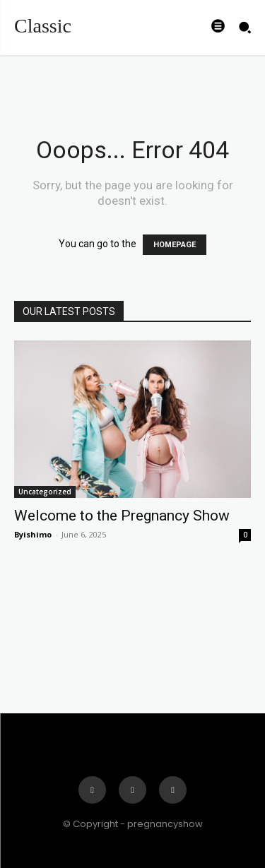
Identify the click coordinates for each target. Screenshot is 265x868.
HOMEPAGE (175, 245)
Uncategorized (45, 492)
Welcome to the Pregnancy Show (122, 516)
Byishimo (33, 534)
